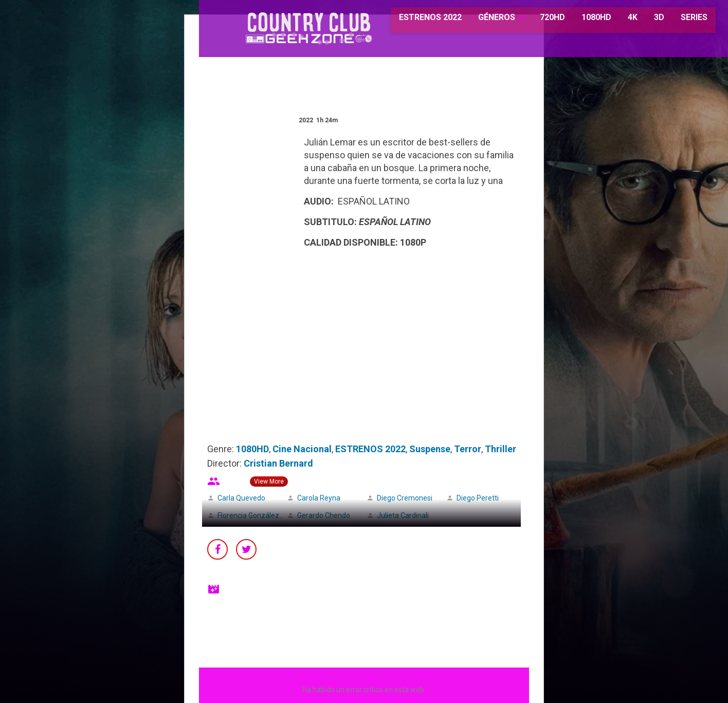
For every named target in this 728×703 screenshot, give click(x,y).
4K (618, 20)
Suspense (430, 449)
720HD (538, 20)
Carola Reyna (319, 498)
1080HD (581, 20)
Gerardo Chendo (324, 515)
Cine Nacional (302, 449)
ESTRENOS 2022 (416, 20)
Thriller (501, 449)
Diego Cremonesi (405, 498)
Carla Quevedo (241, 498)
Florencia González (248, 515)
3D (644, 20)
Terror (468, 449)
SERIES (679, 20)
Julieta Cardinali (403, 515)
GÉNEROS (482, 20)
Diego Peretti (478, 498)
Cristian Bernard (278, 463)
